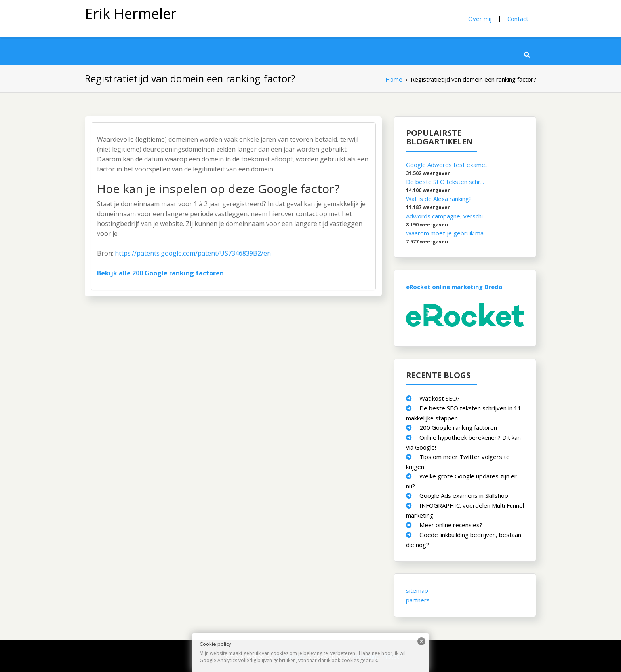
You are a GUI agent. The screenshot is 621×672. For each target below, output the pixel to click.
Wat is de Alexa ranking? (439, 199)
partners (418, 600)
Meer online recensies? (451, 524)
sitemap (417, 590)
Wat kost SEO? (440, 398)
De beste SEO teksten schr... (445, 182)
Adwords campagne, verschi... (446, 216)
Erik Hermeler (131, 14)
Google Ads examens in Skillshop (464, 495)
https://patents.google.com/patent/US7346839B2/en (193, 253)
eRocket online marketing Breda (454, 286)
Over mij (480, 19)
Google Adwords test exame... (447, 165)
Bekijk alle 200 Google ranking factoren (160, 273)
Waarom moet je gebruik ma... (447, 233)
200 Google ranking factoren (458, 427)
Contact (518, 19)
